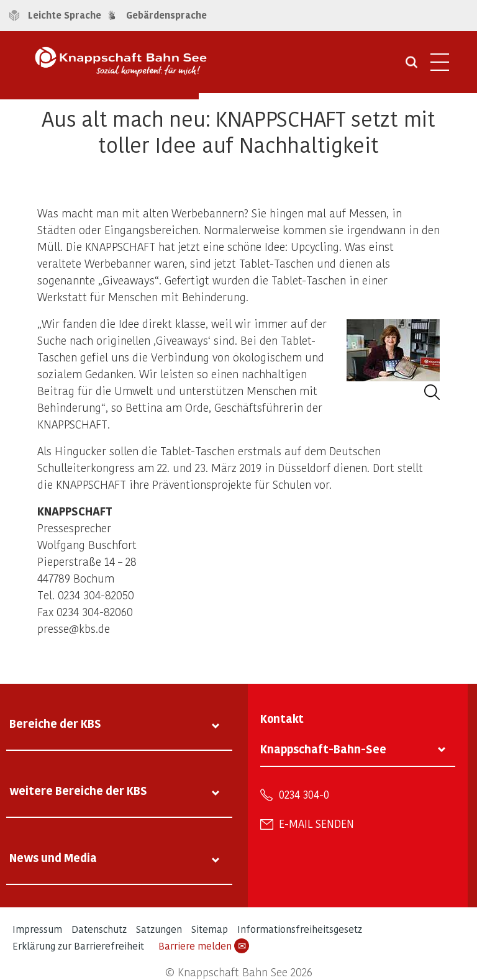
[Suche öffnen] (411, 66)
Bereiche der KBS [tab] (55, 723)
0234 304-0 (304, 794)
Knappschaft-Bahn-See (323, 749)
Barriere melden (204, 946)
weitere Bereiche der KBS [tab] (78, 790)
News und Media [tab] (53, 857)
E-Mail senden (316, 823)
